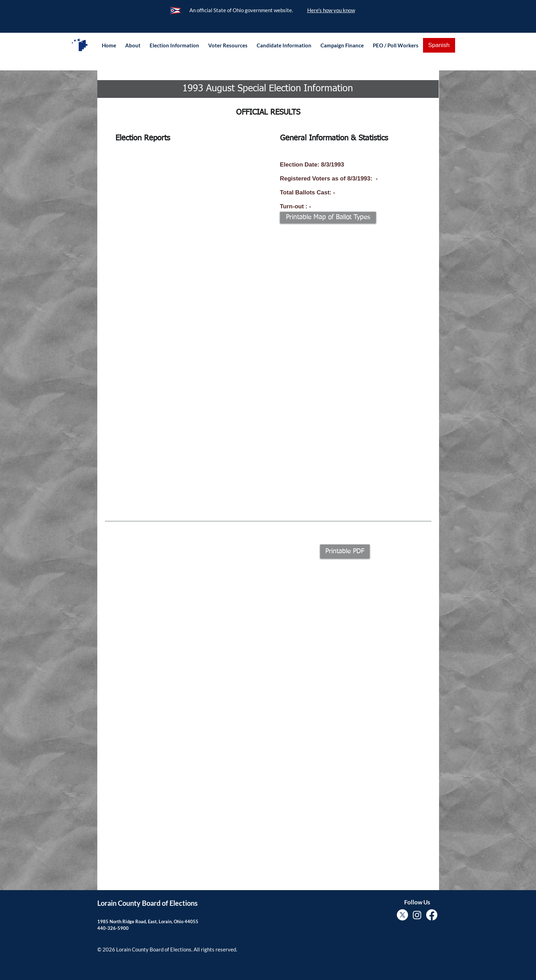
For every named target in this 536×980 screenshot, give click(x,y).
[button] (133, 45)
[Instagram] (417, 915)
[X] (402, 915)
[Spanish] (439, 45)
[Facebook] (432, 915)
